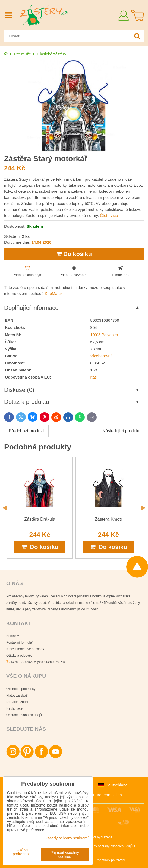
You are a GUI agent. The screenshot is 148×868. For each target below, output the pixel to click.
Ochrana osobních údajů (24, 715)
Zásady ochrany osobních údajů (109, 846)
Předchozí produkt (26, 431)
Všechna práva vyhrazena (94, 837)
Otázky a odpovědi (20, 655)
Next (144, 508)
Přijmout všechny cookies (65, 855)
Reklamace (14, 708)
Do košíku (74, 254)
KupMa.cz (54, 294)
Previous (4, 508)
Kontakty (13, 636)
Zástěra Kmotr (108, 519)
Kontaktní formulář (20, 642)
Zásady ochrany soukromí (67, 838)
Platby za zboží (17, 695)
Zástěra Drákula (40, 519)
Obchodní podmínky (21, 689)
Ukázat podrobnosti (23, 852)
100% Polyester (104, 335)
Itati (93, 377)
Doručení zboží (17, 702)
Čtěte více (109, 216)
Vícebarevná (101, 356)
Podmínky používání (110, 860)
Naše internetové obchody (25, 649)
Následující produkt (121, 431)
